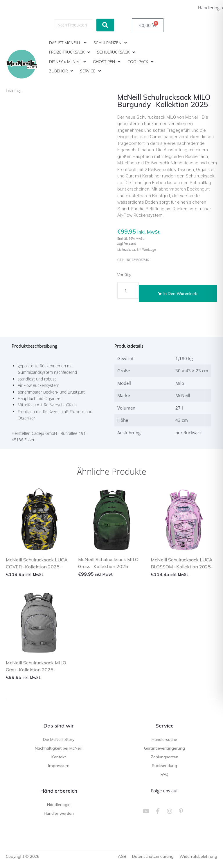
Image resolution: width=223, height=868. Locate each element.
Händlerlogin (211, 8)
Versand (130, 243)
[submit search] (105, 25)
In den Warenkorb (180, 294)
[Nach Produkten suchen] (73, 25)
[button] (68, 43)
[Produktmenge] (128, 290)
